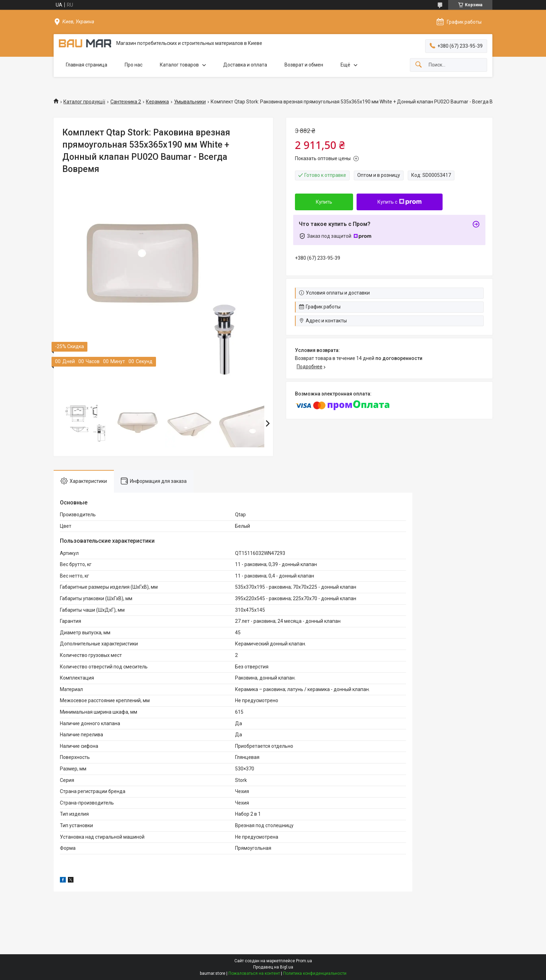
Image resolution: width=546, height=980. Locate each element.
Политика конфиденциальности (315, 973)
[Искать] (419, 65)
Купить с (400, 202)
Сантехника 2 (126, 102)
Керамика (157, 102)
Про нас (134, 65)
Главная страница (87, 65)
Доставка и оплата (245, 65)
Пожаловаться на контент (254, 973)
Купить (324, 202)
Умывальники (190, 102)
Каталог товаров (179, 65)
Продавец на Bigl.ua (273, 967)
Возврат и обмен (304, 65)
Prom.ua (304, 961)
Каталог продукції (84, 102)
